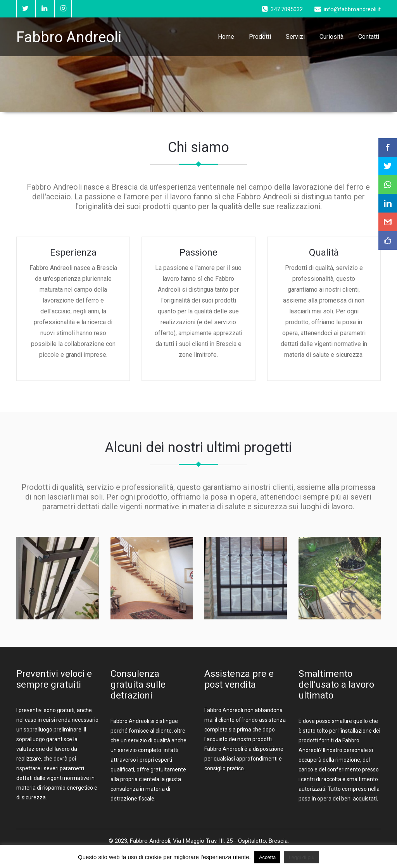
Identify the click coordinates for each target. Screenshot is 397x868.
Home (226, 37)
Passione (198, 252)
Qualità (324, 252)
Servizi (295, 37)
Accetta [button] (267, 857)
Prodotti (260, 37)
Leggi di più (301, 857)
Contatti (369, 37)
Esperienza (73, 252)
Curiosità (331, 37)
